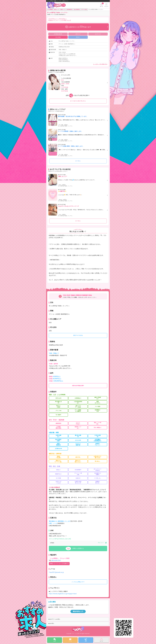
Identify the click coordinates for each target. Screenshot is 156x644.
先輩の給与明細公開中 (78, 386)
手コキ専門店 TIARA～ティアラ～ (58, 13)
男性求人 (82, 37)
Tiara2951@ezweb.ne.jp (56, 572)
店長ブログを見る (78, 335)
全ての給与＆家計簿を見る (78, 101)
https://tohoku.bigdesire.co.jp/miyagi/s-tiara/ (63, 594)
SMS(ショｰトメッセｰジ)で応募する (59, 564)
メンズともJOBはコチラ (78, 582)
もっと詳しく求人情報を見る (100, 64)
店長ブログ (81, 34)
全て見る (78, 161)
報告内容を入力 (78, 611)
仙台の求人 (51, 623)
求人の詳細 (61, 37)
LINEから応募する (78, 548)
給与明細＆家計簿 (61, 34)
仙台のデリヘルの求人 (54, 619)
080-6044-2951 (56, 561)
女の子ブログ (101, 34)
